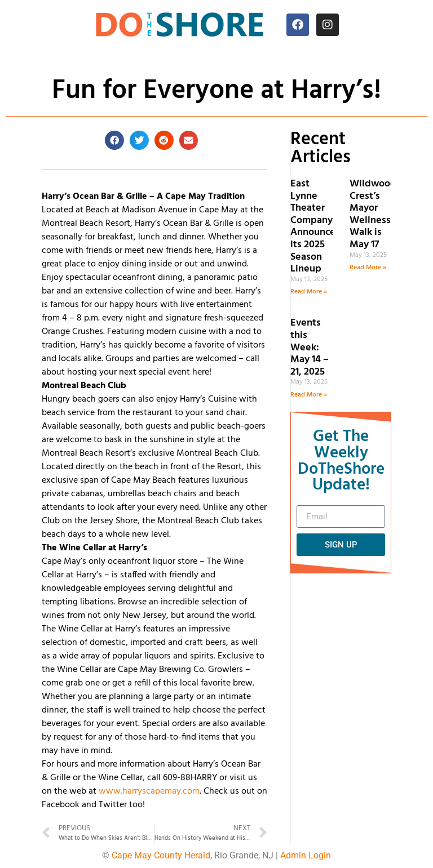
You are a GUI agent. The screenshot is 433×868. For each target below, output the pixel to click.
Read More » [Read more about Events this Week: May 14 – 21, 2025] (309, 395)
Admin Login (306, 855)
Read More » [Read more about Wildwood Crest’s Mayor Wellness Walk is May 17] (368, 268)
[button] (114, 140)
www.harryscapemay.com (149, 791)
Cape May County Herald (161, 855)
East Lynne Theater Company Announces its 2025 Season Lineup (315, 226)
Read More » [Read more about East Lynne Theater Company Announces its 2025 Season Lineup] (309, 292)
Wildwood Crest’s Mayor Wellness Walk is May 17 (373, 214)
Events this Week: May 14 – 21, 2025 (310, 347)
